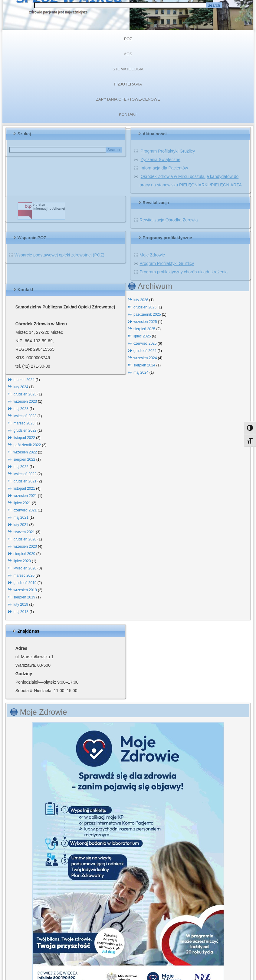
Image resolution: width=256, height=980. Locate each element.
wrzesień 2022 (25, 452)
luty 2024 (21, 387)
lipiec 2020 (22, 561)
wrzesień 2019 (25, 590)
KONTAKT (128, 114)
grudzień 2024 (145, 351)
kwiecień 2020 (25, 568)
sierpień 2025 (144, 329)
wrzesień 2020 (25, 546)
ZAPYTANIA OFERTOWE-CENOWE (128, 99)
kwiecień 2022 (25, 474)
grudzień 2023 (25, 394)
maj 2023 (21, 409)
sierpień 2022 (24, 459)
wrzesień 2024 (145, 358)
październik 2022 (27, 445)
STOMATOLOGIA (128, 69)
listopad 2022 (24, 438)
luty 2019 (21, 604)
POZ (128, 39)
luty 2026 (141, 300)
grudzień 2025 (145, 307)
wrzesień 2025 (145, 322)
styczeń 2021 (24, 532)
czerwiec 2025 (145, 343)
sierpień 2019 (24, 597)
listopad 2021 (24, 488)
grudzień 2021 (25, 481)
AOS (128, 54)
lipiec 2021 (22, 503)
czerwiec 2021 (25, 510)
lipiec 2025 (142, 336)
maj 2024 (141, 372)
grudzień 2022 (25, 430)
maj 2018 (21, 612)
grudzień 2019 (25, 583)
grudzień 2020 (25, 539)
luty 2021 (21, 525)
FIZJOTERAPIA (128, 84)
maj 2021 (21, 517)
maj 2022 (21, 467)
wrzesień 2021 (25, 496)
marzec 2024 (24, 380)
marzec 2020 (24, 575)
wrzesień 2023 (25, 401)
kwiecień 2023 (25, 416)
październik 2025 (147, 314)
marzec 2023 (24, 423)
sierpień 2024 (144, 365)
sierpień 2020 (24, 554)
